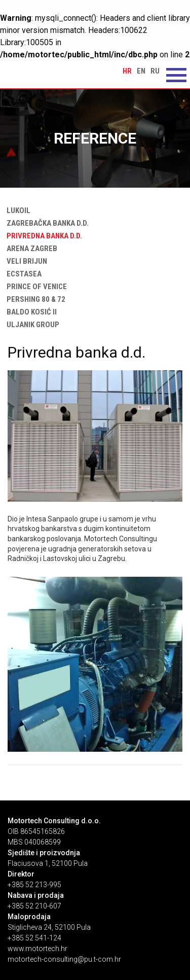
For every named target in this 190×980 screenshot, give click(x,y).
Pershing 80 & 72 (34, 299)
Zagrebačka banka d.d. (46, 223)
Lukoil (16, 211)
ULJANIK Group (31, 325)
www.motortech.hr (37, 949)
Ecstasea (22, 274)
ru (155, 71)
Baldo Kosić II (30, 312)
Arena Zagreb (30, 249)
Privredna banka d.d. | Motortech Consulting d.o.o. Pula (48, 74)
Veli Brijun (25, 261)
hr (127, 71)
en (141, 71)
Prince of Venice (35, 287)
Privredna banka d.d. (42, 236)
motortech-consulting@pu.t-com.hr (64, 959)
